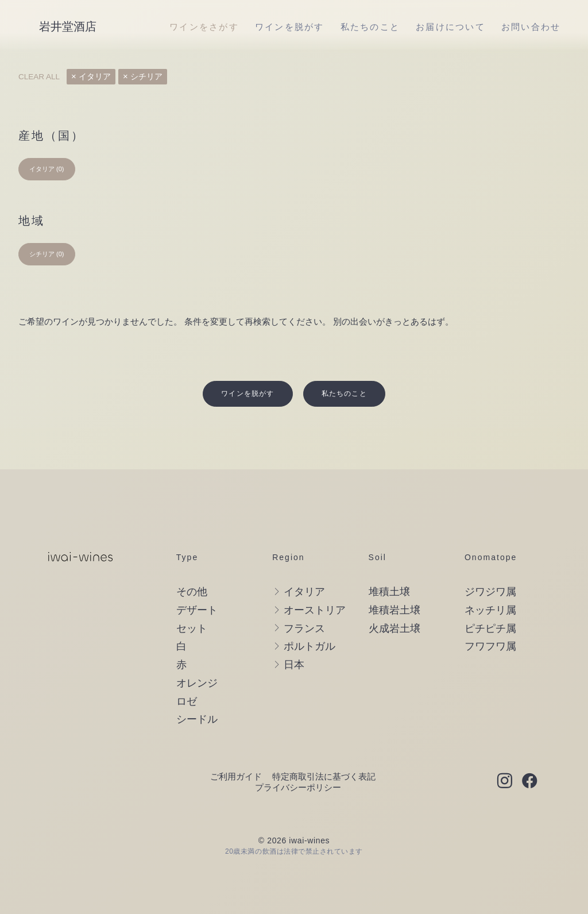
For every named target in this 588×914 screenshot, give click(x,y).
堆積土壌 (389, 566)
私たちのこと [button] (344, 368)
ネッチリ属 (490, 585)
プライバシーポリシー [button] (298, 762)
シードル (197, 694)
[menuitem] (204, 26)
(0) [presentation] (60, 169)
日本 (294, 639)
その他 (192, 566)
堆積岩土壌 (394, 585)
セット (192, 603)
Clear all (39, 77)
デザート (197, 585)
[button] (504, 757)
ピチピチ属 (490, 603)
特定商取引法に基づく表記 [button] (324, 751)
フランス (304, 603)
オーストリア (315, 585)
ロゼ (187, 676)
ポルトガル (310, 621)
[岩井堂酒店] (68, 26)
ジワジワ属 (490, 566)
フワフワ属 (490, 621)
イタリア (95, 77)
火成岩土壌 (394, 603)
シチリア (146, 77)
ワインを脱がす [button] (247, 368)
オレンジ (197, 658)
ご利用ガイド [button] (236, 751)
